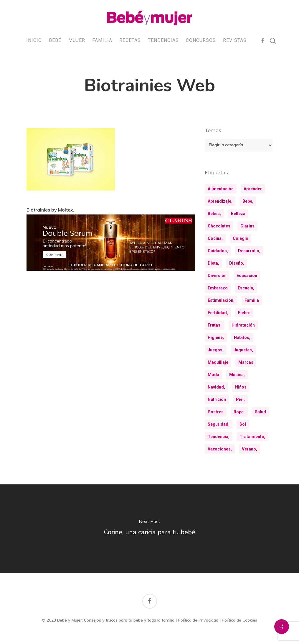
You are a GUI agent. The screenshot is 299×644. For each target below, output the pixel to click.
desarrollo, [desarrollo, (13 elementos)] (249, 251)
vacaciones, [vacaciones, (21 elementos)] (220, 449)
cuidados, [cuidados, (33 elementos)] (218, 251)
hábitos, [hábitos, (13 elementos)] (242, 337)
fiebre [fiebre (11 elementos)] (244, 313)
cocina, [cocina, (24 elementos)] (215, 238)
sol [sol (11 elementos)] (243, 424)
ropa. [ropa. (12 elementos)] (239, 412)
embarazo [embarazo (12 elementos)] (218, 288)
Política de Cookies (239, 620)
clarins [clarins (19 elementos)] (247, 226)
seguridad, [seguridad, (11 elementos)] (219, 424)
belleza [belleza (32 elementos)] (238, 214)
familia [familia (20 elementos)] (252, 300)
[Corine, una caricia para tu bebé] (149, 529)
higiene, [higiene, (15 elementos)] (216, 337)
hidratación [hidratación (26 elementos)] (243, 325)
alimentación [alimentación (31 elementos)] (221, 189)
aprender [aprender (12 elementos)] (253, 189)
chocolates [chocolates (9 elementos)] (219, 226)
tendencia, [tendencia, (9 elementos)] (219, 437)
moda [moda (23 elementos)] (213, 375)
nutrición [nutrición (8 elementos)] (217, 399)
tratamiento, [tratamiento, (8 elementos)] (252, 437)
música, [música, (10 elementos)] (237, 375)
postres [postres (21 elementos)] (216, 412)
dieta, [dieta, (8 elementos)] (213, 263)
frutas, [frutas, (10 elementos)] (215, 325)
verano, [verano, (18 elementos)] (250, 449)
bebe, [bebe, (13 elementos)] (248, 201)
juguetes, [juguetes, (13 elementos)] (243, 350)
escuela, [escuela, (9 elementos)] (246, 288)
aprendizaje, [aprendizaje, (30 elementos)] (220, 201)
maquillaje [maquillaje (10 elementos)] (218, 362)
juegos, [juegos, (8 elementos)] (216, 350)
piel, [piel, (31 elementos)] (240, 399)
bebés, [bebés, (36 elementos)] (214, 214)
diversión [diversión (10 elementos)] (217, 276)
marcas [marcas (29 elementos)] (246, 362)
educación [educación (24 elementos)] (247, 276)
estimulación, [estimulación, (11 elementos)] (221, 300)
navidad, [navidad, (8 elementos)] (216, 387)
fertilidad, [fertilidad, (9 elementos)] (218, 313)
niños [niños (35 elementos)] (241, 387)
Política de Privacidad (198, 620)
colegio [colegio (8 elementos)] (241, 238)
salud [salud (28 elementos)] (260, 412)
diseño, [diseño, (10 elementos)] (237, 263)
